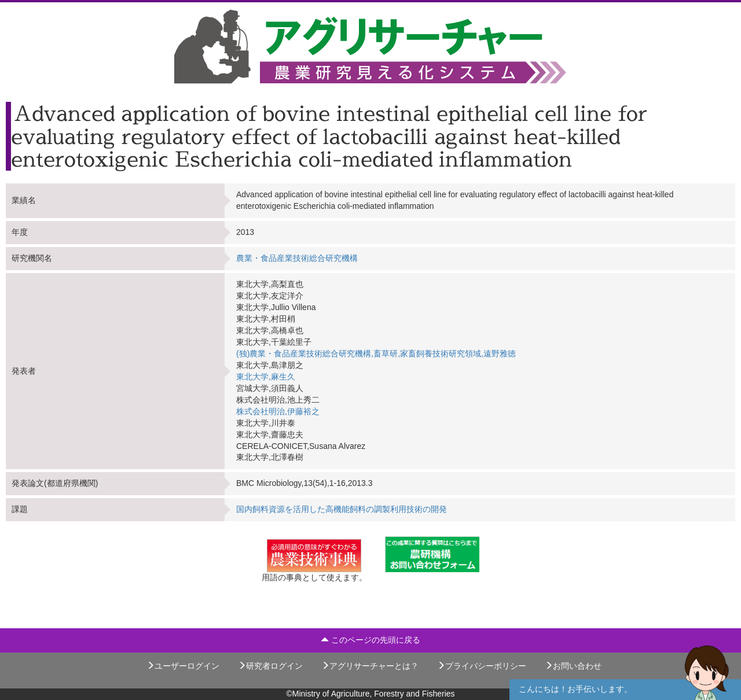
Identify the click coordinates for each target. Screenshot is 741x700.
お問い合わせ (573, 666)
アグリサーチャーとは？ (370, 666)
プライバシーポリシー (482, 666)
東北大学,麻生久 (266, 377)
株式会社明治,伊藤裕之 (278, 411)
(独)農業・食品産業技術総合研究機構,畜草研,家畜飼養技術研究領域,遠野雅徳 (376, 353)
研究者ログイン (270, 666)
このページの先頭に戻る (370, 640)
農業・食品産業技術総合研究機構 (297, 258)
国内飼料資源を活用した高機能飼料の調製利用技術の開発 (342, 509)
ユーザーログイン (183, 666)
